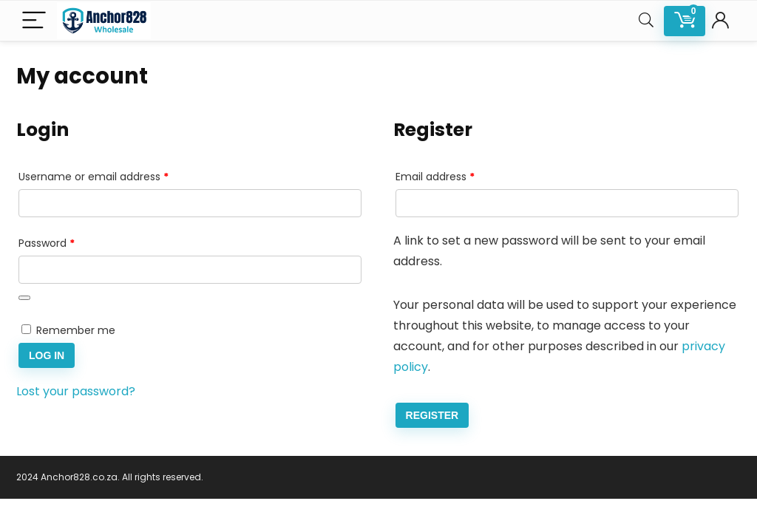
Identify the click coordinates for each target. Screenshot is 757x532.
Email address (457, 175)
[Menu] (34, 21)
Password (69, 242)
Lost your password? (76, 391)
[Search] (646, 21)
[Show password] (24, 298)
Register (432, 415)
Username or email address (116, 175)
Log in (47, 355)
